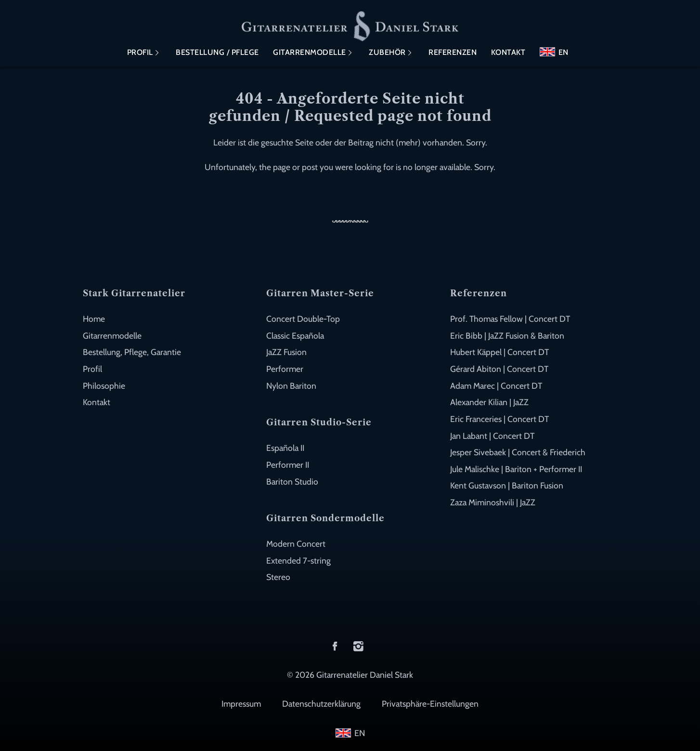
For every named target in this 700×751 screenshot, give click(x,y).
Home (94, 319)
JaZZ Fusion (286, 352)
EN (564, 52)
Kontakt (508, 52)
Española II (285, 448)
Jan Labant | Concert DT (492, 436)
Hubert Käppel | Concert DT (499, 352)
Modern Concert (296, 544)
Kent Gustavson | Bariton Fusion (507, 485)
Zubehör (387, 52)
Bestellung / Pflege (217, 52)
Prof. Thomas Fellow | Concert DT (510, 319)
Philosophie (104, 386)
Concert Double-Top (303, 319)
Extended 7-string (298, 560)
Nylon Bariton (291, 386)
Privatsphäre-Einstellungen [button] (430, 704)
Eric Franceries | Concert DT (499, 419)
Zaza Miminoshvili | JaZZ (493, 502)
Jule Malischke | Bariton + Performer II (516, 469)
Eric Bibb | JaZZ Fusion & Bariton (507, 336)
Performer (285, 369)
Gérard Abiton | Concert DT (499, 369)
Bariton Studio (292, 481)
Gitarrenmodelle (310, 52)
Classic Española (295, 336)
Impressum (241, 704)
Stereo (278, 577)
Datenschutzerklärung (321, 704)
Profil (140, 52)
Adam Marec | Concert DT (496, 386)
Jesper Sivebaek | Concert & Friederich (518, 452)
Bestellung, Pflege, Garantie (132, 352)
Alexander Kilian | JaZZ (489, 402)
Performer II (288, 465)
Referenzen (453, 52)
